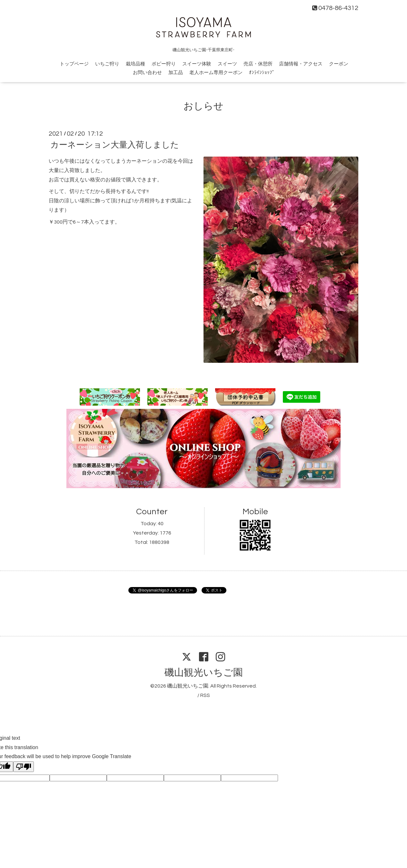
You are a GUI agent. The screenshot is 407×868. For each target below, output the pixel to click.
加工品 (176, 73)
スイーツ (227, 64)
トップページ (74, 64)
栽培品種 (135, 64)
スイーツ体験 (197, 64)
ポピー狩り (164, 64)
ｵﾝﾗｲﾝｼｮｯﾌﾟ (262, 73)
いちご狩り (107, 64)
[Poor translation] (24, 767)
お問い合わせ (147, 73)
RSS (205, 695)
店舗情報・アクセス (301, 64)
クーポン (339, 64)
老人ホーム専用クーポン (216, 73)
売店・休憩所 (258, 64)
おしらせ (203, 106)
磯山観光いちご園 (204, 673)
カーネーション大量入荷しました (115, 145)
